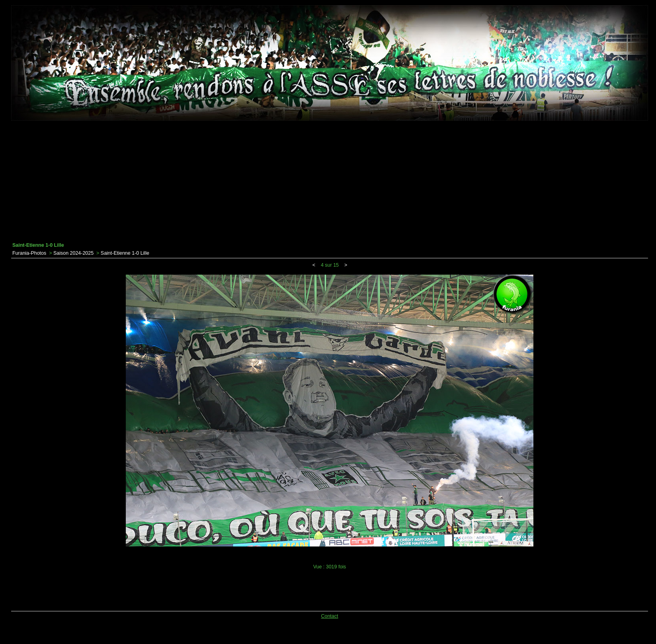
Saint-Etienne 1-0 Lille (125, 253)
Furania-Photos (29, 253)
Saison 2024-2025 (73, 253)
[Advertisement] (330, 181)
